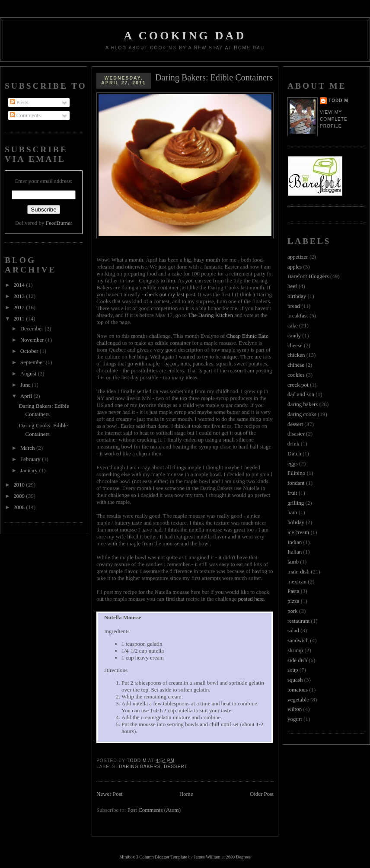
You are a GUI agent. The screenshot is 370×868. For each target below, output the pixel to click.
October (30, 351)
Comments (26, 115)
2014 (20, 285)
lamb (293, 562)
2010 (20, 485)
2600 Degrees (238, 857)
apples (295, 267)
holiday (296, 522)
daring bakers (140, 767)
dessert (176, 767)
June (26, 385)
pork (293, 611)
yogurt (295, 719)
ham (292, 512)
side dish (297, 660)
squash (295, 680)
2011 (20, 319)
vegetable (298, 700)
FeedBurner (59, 223)
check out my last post (170, 294)
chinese (296, 365)
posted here (251, 599)
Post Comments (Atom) (154, 810)
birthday (297, 296)
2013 (20, 296)
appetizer (298, 257)
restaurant (298, 621)
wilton (295, 709)
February (31, 459)
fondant (296, 483)
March (28, 448)
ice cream (298, 532)
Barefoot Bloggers (308, 276)
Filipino (296, 473)
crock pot (298, 385)
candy (294, 335)
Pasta (293, 591)
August (29, 373)
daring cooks (302, 414)
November (33, 340)
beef (292, 286)
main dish (298, 572)
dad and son (301, 394)
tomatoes (298, 690)
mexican (297, 581)
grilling (296, 503)
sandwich (298, 640)
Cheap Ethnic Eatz (247, 336)
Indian (295, 542)
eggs (293, 463)
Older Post (262, 794)
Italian (295, 552)
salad (293, 630)
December (33, 328)
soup (293, 670)
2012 (20, 307)
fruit (292, 493)
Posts (19, 102)
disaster (296, 434)
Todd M (338, 101)
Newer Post (109, 794)
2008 (20, 507)
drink (293, 444)
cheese (295, 345)
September (33, 362)
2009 (20, 496)
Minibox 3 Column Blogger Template (153, 857)
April (27, 396)
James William (207, 857)
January (30, 470)
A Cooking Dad (185, 36)
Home (186, 794)
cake (293, 325)
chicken (296, 355)
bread (294, 306)
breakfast (298, 315)
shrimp (295, 650)
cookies (296, 375)
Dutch (294, 453)
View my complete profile (334, 119)
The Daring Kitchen (211, 315)
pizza (293, 601)
